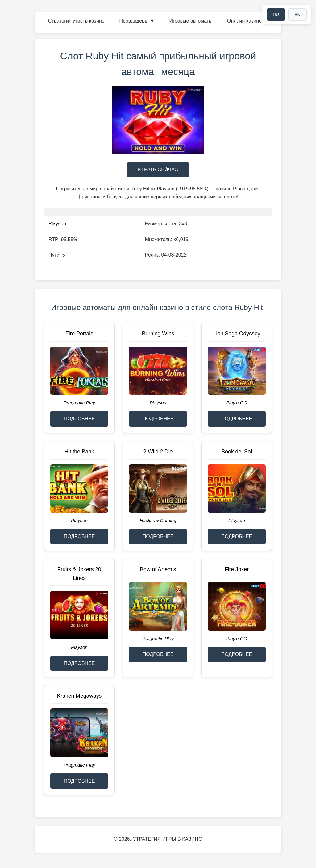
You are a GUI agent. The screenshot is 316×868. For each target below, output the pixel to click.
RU (276, 15)
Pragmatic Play (79, 403)
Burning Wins (158, 334)
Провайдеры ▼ (137, 21)
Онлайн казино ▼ (247, 21)
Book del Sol (237, 452)
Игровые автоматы (191, 21)
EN (297, 15)
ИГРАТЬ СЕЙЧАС (158, 170)
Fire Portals (79, 334)
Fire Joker (237, 569)
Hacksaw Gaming (158, 520)
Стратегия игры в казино (76, 21)
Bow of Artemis (158, 569)
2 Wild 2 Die (158, 452)
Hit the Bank (79, 452)
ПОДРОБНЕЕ (79, 419)
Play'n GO (237, 403)
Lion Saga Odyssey (237, 334)
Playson (57, 224)
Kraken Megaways (79, 696)
